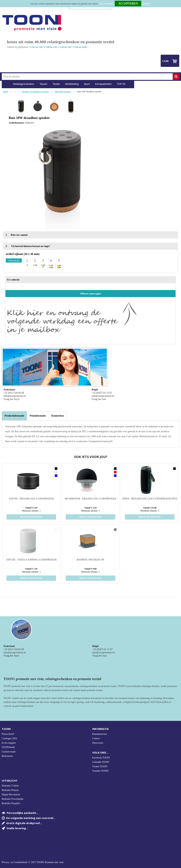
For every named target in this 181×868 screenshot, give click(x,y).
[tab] (14, 416)
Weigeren (147, 4)
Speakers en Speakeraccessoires (35, 92)
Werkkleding (72, 84)
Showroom (98, 743)
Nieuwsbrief (8, 734)
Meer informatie (106, 4)
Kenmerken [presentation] (58, 416)
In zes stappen (9, 743)
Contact (96, 738)
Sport (87, 84)
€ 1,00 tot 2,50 (50, 47)
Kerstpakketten (103, 84)
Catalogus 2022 (10, 738)
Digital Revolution (11, 795)
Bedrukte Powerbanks (13, 799)
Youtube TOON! (100, 771)
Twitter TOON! (100, 766)
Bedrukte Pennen (10, 790)
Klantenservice (100, 734)
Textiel (56, 84)
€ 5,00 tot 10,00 (80, 47)
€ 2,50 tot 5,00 (65, 47)
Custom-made (9, 752)
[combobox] (87, 77)
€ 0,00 (166, 61)
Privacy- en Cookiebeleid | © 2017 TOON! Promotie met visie (33, 862)
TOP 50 (121, 84)
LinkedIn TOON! (101, 762)
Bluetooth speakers (63, 92)
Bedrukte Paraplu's (11, 803)
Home (6, 84)
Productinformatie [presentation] (14, 416)
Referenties (7, 756)
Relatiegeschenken (24, 84)
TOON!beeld (8, 747)
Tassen (43, 84)
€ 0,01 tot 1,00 (36, 47)
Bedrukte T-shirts (10, 786)
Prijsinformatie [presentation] (38, 416)
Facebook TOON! (101, 758)
